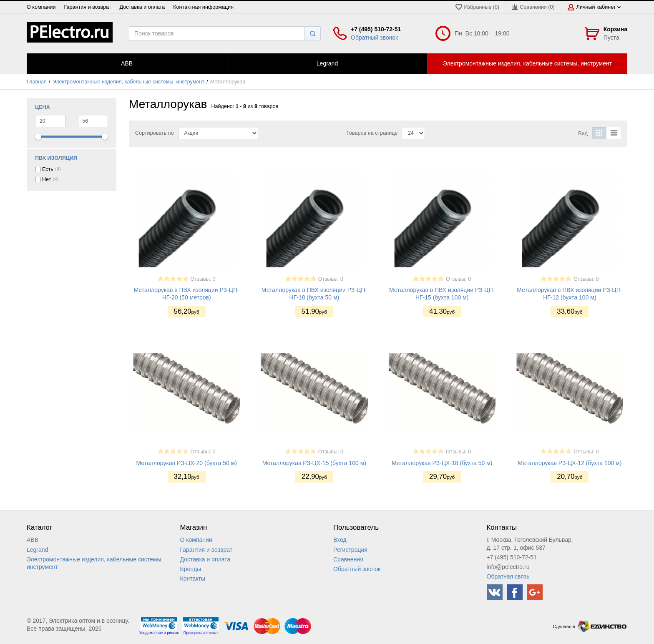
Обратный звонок (374, 38)
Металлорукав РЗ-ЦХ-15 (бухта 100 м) (314, 463)
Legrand (37, 550)
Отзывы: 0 (203, 279)
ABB (33, 540)
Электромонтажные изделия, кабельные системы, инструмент (129, 82)
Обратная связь (508, 576)
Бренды (191, 569)
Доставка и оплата (142, 7)
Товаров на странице (372, 133)
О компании (41, 7)
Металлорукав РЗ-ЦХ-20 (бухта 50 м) (186, 463)
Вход (340, 540)
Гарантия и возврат (87, 7)
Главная (37, 82)
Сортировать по (155, 133)
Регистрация (350, 550)
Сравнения (348, 559)
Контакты (193, 579)
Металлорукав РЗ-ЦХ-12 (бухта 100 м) (570, 463)
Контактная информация (203, 7)
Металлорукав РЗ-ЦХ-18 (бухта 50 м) (442, 463)
